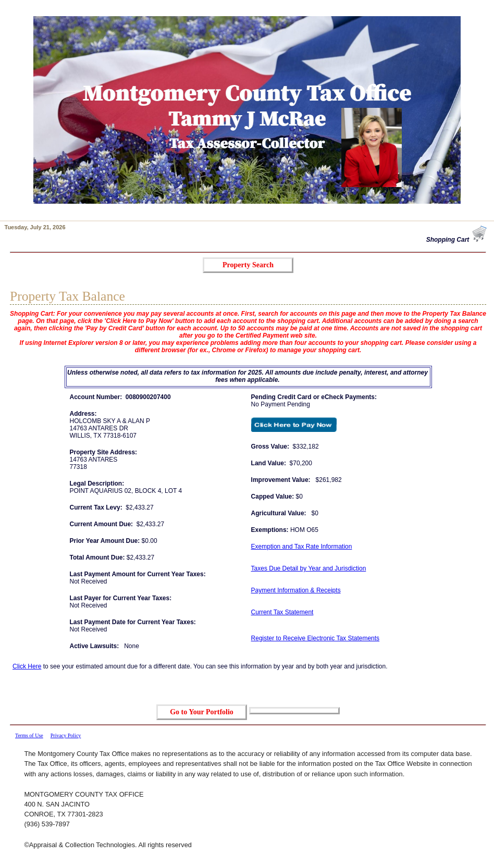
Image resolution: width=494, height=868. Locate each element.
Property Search (248, 265)
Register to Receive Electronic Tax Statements (316, 638)
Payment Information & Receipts (296, 590)
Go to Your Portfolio (202, 712)
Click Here (27, 666)
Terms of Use (29, 735)
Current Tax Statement (282, 612)
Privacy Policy (66, 735)
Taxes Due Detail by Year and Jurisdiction (309, 568)
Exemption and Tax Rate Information (302, 547)
